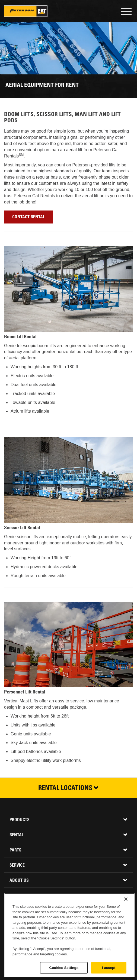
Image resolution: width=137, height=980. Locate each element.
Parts (15, 850)
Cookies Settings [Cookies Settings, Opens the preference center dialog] (64, 968)
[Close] (126, 899)
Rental (17, 835)
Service (17, 866)
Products (20, 820)
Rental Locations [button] (68, 789)
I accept (109, 968)
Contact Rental (28, 217)
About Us (19, 881)
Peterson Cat (26, 11)
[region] (69, 935)
